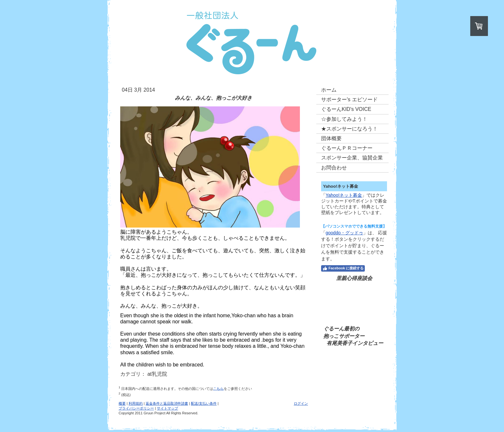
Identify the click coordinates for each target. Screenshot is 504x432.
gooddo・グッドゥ (344, 233)
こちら (218, 388)
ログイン (301, 403)
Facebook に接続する (343, 268)
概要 (122, 403)
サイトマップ (167, 408)
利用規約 (136, 403)
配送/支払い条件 (204, 403)
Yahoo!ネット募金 (344, 195)
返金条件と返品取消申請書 (167, 403)
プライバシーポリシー (136, 408)
